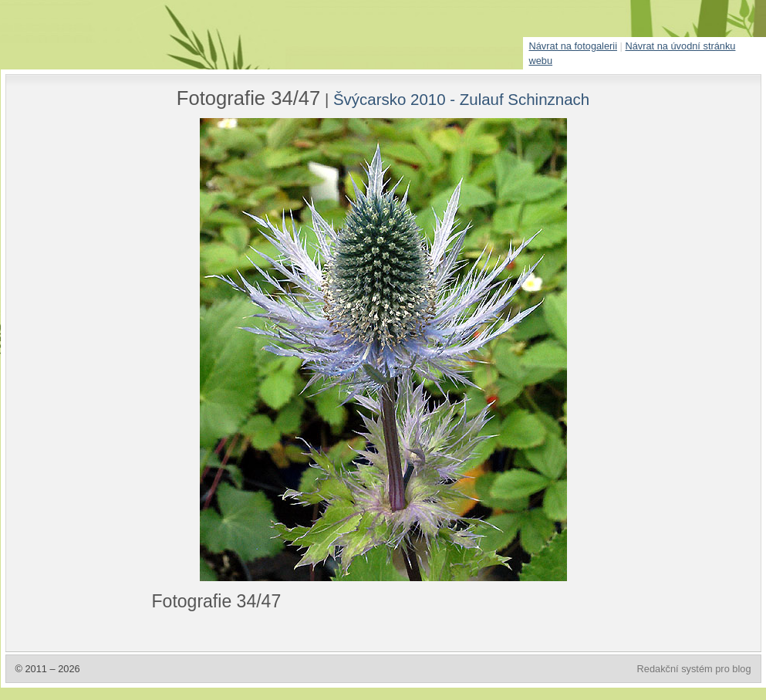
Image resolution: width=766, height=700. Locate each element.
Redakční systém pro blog (694, 669)
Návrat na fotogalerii (574, 46)
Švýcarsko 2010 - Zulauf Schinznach (461, 99)
